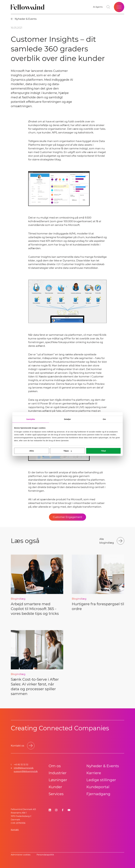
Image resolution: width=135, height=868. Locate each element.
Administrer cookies (21, 855)
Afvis (32, 451)
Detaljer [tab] (67, 419)
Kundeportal (98, 787)
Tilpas (68, 451)
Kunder (55, 787)
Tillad (103, 451)
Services (56, 794)
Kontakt (15, 830)
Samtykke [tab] (31, 419)
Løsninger (58, 780)
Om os (55, 766)
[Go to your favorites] (98, 7)
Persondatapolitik (45, 855)
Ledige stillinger (101, 780)
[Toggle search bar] (108, 7)
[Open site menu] (119, 7)
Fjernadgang (98, 794)
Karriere (94, 773)
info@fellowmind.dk (24, 768)
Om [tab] (104, 419)
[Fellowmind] (28, 7)
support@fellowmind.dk (26, 771)
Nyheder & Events (103, 766)
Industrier (58, 773)
